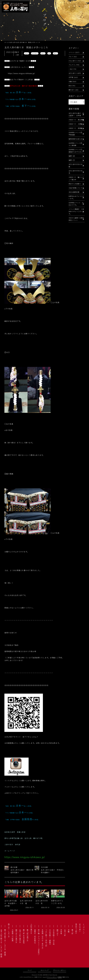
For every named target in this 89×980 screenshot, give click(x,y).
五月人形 (27, 53)
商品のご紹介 (76, 929)
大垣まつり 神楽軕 (75, 128)
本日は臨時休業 (74, 192)
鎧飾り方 (55, 53)
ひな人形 (72, 61)
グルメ (71, 56)
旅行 (70, 86)
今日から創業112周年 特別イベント (77, 219)
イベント (72, 52)
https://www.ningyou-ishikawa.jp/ (21, 73)
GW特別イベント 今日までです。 (76, 204)
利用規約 (60, 977)
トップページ (84, 929)
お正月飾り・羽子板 (54, 937)
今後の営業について (75, 188)
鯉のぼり (72, 90)
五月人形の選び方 (20, 936)
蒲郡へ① (72, 160)
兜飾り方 (43, 53)
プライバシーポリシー (60, 970)
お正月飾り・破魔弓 (50, 937)
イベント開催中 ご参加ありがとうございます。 (76, 211)
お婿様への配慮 (13, 935)
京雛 (70, 81)
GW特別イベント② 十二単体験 (76, 144)
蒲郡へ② (72, 156)
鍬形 (49, 53)
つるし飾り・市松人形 (46, 938)
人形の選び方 (31, 929)
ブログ (71, 65)
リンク (30, 970)
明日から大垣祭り (75, 184)
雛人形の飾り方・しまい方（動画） (5, 943)
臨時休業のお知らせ (75, 139)
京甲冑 (71, 77)
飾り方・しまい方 (9, 930)
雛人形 (72, 932)
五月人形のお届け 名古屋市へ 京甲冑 (76, 114)
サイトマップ (44, 970)
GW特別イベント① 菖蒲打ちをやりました (76, 151)
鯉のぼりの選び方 (16, 936)
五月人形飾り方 (35, 53)
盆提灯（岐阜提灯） (35, 937)
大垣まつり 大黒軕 (75, 124)
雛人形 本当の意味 (24, 936)
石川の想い (80, 928)
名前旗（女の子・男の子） (42, 940)
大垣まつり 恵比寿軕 (76, 120)
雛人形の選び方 (28, 935)
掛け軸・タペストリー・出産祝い (39, 942)
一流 (70, 69)
